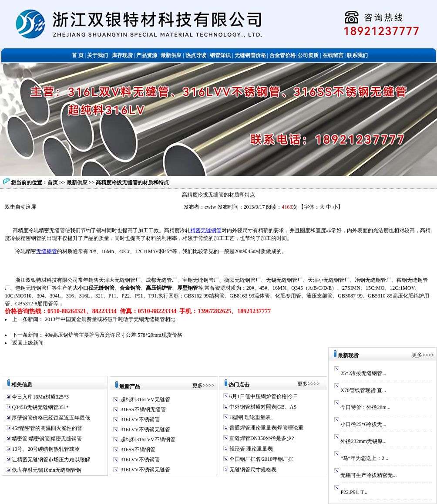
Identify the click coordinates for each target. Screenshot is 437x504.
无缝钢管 (47, 251)
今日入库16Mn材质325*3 (40, 397)
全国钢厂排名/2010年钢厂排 (261, 459)
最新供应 (78, 183)
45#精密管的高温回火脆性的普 (46, 428)
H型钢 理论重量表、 (252, 417)
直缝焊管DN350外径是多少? (261, 438)
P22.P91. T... (354, 492)
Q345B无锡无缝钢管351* (40, 407)
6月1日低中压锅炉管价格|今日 (263, 396)
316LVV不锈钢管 (140, 419)
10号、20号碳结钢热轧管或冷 (45, 449)
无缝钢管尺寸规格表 (252, 470)
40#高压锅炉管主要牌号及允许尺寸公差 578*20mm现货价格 (114, 335)
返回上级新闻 (28, 343)
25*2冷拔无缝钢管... (363, 373)
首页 (53, 183)
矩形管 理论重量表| (251, 449)
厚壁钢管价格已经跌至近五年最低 (50, 418)
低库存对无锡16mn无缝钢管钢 (46, 470)
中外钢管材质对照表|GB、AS (262, 407)
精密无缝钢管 (206, 230)
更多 (198, 386)
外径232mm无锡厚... (363, 441)
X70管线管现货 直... (363, 390)
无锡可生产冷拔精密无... (368, 475)
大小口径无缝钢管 (94, 288)
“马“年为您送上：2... (364, 458)
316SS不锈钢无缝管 (143, 409)
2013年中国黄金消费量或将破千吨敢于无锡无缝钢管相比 (110, 319)
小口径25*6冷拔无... (363, 424)
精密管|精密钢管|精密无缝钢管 (46, 439)
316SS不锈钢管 (138, 450)
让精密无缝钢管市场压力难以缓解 (50, 460)
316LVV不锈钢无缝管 (145, 430)
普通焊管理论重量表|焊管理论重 (266, 428)
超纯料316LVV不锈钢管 (148, 440)
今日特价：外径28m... (365, 407)
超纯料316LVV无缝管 (145, 399)
